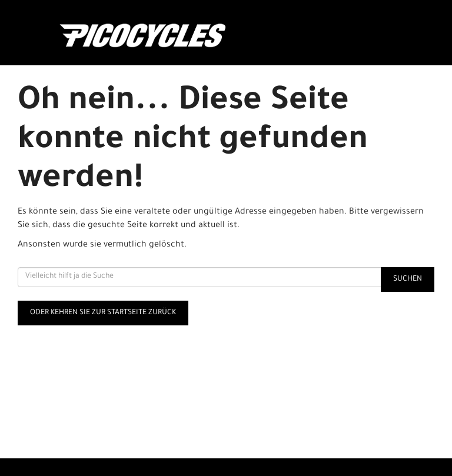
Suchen (408, 279)
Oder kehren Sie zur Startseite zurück (103, 313)
